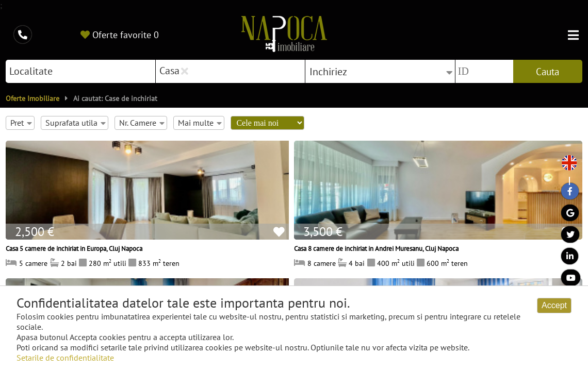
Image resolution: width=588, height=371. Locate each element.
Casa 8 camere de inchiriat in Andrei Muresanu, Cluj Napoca (376, 248)
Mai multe (200, 123)
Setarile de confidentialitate (65, 358)
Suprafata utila (75, 123)
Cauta (548, 72)
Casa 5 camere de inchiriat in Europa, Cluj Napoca (74, 248)
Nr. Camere (142, 123)
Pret (21, 123)
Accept (554, 305)
